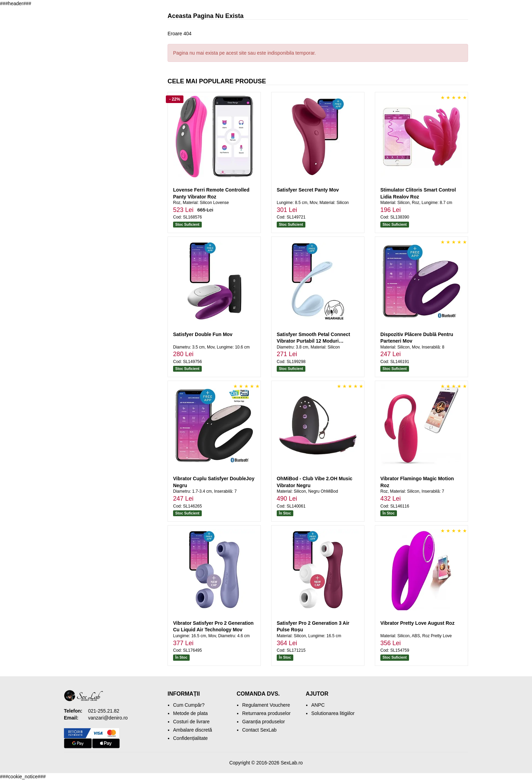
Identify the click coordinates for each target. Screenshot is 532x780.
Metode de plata (190, 713)
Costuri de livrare (191, 722)
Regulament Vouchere (266, 705)
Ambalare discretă (193, 730)
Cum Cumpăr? (189, 705)
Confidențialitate (190, 738)
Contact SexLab (259, 730)
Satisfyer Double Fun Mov (203, 334)
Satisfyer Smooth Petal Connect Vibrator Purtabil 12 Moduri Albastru (313, 341)
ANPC (318, 705)
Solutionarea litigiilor (333, 713)
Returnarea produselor (266, 713)
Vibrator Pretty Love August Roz (417, 623)
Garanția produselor (264, 722)
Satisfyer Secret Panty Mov (308, 190)
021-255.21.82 (104, 711)
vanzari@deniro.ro (108, 718)
